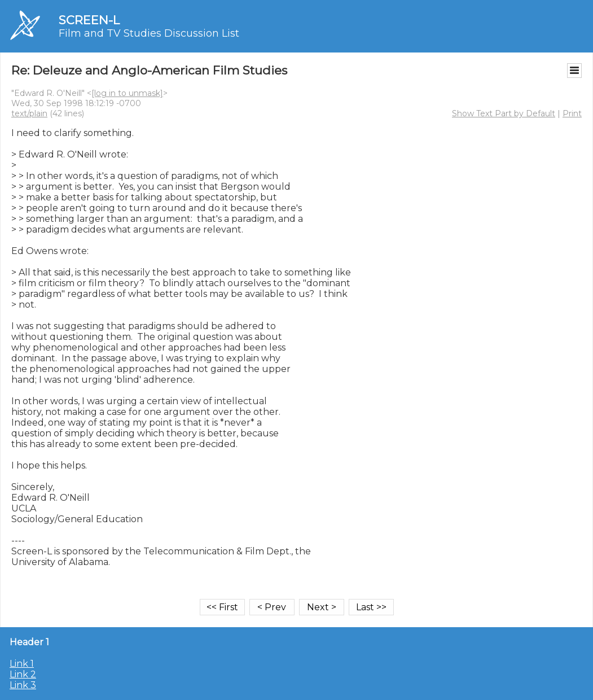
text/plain (29, 113)
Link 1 (22, 664)
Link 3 (23, 685)
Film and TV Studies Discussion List (149, 33)
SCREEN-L (89, 20)
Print (572, 113)
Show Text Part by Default (504, 113)
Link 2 (23, 674)
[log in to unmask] (127, 93)
